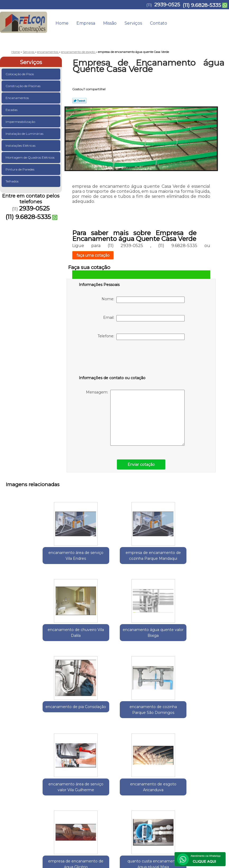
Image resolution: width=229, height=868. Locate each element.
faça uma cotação (93, 255)
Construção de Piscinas (23, 86)
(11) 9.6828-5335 (202, 5)
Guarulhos (35, 758)
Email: (144, 318)
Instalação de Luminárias (25, 134)
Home (62, 23)
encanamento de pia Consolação (37, 639)
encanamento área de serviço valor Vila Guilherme (140, 642)
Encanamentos (18, 98)
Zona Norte (104, 758)
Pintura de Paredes (20, 169)
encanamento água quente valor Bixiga (192, 556)
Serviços (133, 23)
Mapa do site (211, 806)
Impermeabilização (21, 122)
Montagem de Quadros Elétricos (30, 157)
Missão (110, 23)
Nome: (143, 300)
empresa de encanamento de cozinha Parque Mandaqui (89, 559)
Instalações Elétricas (21, 146)
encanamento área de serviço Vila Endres (37, 556)
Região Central (59, 758)
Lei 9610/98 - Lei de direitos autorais (167, 789)
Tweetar (79, 101)
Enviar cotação (141, 464)
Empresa (86, 23)
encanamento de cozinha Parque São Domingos (89, 642)
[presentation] (112, 359)
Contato (159, 23)
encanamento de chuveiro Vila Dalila (140, 553)
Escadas (12, 110)
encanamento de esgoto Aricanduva (192, 639)
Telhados (12, 181)
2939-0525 (167, 5)
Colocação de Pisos (20, 74)
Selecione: (15, 758)
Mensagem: (135, 418)
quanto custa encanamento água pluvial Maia (140, 722)
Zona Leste (83, 758)
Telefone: (141, 337)
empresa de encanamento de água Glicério (89, 722)
